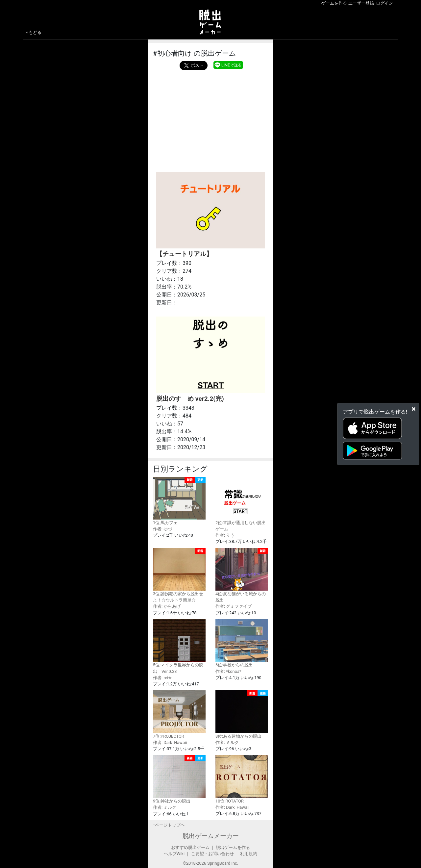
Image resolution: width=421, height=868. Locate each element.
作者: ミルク (227, 742)
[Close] (414, 409)
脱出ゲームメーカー (211, 836)
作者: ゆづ (162, 529)
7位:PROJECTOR (179, 715)
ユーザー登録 (361, 3)
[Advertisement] (210, 119)
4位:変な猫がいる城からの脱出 (242, 575)
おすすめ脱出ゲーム (190, 847)
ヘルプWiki (174, 854)
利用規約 (249, 854)
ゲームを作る (334, 3)
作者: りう (225, 535)
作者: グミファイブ (234, 606)
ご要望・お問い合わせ (212, 854)
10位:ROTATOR (242, 779)
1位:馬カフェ (179, 501)
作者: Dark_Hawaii (170, 742)
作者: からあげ (167, 606)
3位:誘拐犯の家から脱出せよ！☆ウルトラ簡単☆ (179, 575)
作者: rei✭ (162, 678)
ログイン (384, 3)
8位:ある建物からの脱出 (242, 715)
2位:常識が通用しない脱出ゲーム (242, 504)
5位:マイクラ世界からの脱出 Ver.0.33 (179, 647)
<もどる (34, 32)
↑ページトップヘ (169, 825)
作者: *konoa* (228, 671)
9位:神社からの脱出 (179, 779)
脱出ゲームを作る (233, 847)
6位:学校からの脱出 (242, 643)
